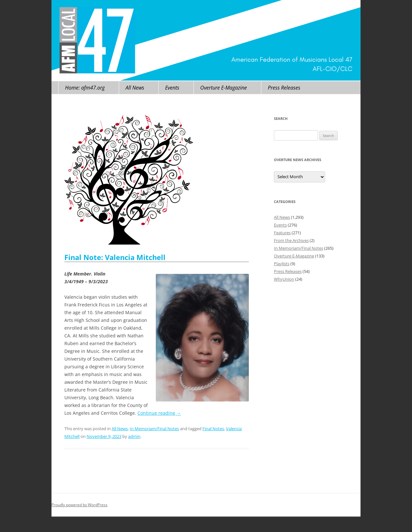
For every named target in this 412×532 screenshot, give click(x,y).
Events (172, 88)
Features (282, 233)
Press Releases (284, 88)
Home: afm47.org (85, 88)
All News (135, 88)
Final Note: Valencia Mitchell (115, 257)
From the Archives (291, 240)
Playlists (282, 264)
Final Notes (213, 429)
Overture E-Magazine (224, 88)
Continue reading (159, 413)
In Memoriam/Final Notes (154, 429)
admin (134, 436)
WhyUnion (284, 279)
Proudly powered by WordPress (80, 505)
